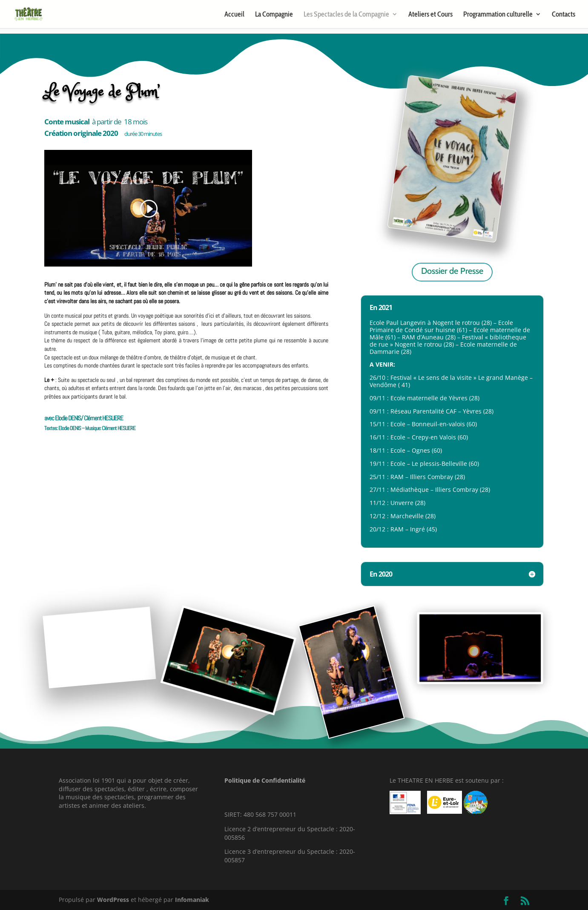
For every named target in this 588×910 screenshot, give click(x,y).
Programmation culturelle (498, 15)
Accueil (234, 15)
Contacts (564, 15)
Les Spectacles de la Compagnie (346, 15)
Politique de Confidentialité (265, 780)
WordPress (113, 900)
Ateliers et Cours (430, 15)
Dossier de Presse (452, 271)
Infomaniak (192, 900)
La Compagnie (274, 15)
